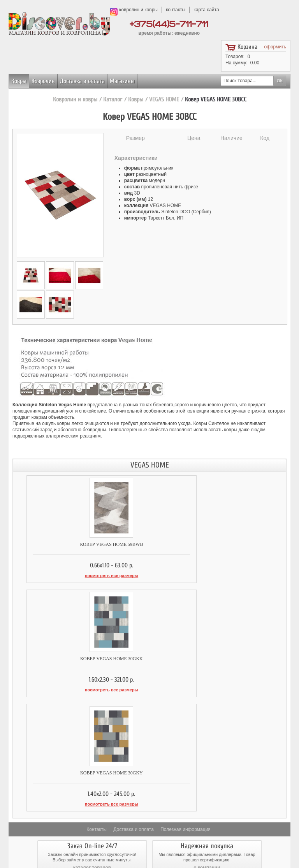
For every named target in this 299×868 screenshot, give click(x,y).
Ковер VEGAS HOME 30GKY (81, 655)
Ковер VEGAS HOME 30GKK (218, 544)
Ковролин (43, 81)
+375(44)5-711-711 (169, 24)
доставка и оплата (92, 784)
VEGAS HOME (164, 99)
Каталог (113, 99)
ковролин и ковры (138, 10)
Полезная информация (186, 709)
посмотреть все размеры (81, 576)
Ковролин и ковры (75, 99)
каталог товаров (92, 748)
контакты (176, 10)
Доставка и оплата (82, 81)
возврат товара (207, 784)
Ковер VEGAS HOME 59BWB (81, 544)
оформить (275, 47)
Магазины (122, 81)
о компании (207, 748)
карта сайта (206, 10)
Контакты (97, 709)
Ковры (19, 81)
